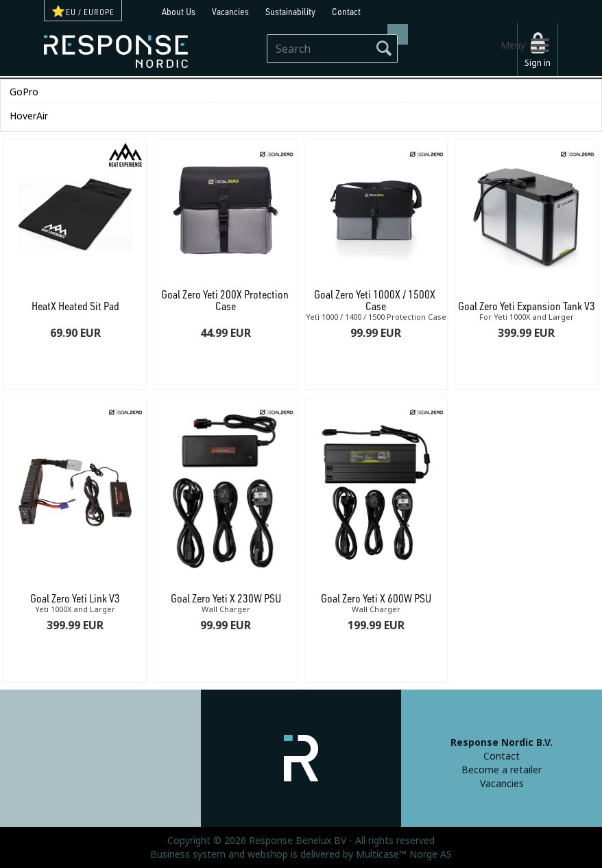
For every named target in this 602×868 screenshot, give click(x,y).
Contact (346, 11)
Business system (188, 854)
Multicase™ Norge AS (404, 854)
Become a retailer (502, 770)
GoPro (24, 92)
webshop (268, 854)
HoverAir (29, 116)
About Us (179, 11)
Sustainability (290, 11)
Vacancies (230, 11)
